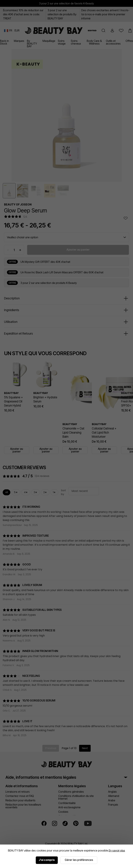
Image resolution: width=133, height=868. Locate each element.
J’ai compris (47, 860)
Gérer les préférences (79, 860)
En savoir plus (117, 850)
